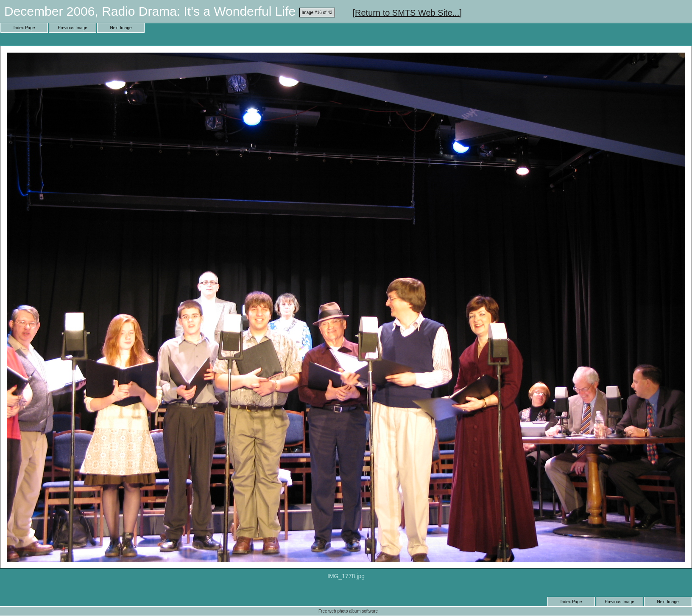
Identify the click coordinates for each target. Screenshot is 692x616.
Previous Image (72, 28)
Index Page (24, 28)
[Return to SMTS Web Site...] (407, 13)
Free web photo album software (348, 611)
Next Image (121, 28)
